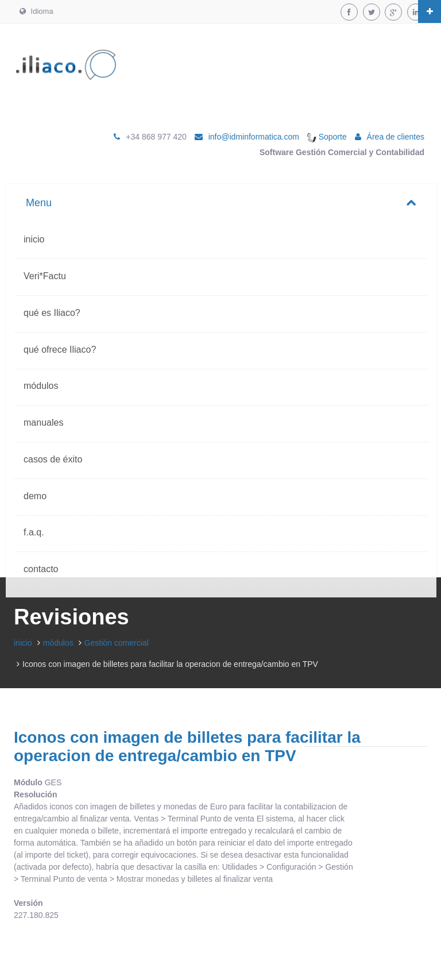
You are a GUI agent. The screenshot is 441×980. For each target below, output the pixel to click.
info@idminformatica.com (254, 137)
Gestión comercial (117, 643)
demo (35, 496)
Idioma (36, 11)
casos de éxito (53, 459)
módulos (41, 386)
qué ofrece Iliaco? (60, 350)
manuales (43, 423)
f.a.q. (34, 532)
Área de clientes (396, 137)
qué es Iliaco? (52, 313)
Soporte (327, 137)
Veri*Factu (45, 276)
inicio (34, 239)
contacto (41, 569)
